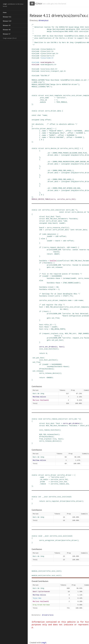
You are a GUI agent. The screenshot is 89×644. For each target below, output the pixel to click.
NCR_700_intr (71, 334)
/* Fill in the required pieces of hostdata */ (61, 274)
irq (46, 329)
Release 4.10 (7, 21)
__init (45, 497)
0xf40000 (78, 131)
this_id (43, 100)
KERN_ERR (57, 250)
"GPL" (48, 87)
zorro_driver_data (53, 111)
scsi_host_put (45, 360)
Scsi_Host (50, 217)
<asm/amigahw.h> (47, 62)
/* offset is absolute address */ (62, 124)
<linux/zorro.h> (47, 56)
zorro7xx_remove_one (52, 419)
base (58, 278)
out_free (55, 318)
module (43, 102)
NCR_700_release (46, 435)
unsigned (35, 120)
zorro (53, 199)
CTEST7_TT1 (68, 296)
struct (41, 96)
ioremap (66, 278)
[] (52, 129)
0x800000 (71, 135)
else (43, 239)
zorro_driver (51, 475)
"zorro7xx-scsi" (58, 477)
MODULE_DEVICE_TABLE (41, 199)
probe (43, 482)
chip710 (52, 289)
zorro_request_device (53, 247)
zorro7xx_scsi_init (57, 497)
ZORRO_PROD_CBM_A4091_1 (63, 171)
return (50, 254)
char (39, 115)
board (55, 223)
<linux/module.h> (48, 49)
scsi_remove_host (47, 430)
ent (73, 230)
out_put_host (57, 340)
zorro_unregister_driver (50, 541)
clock (51, 287)
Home (5, 12)
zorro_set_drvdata (47, 347)
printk (50, 250)
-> (75, 230)
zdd (65, 221)
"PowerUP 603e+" (56, 131)
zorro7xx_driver (64, 475)
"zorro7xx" (61, 98)
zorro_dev (70, 210)
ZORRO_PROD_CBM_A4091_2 (63, 179)
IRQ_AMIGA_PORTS (58, 329)
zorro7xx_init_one (50, 210)
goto (49, 267)
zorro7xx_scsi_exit (58, 536)
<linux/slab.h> (47, 58)
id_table (44, 480)
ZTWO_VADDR (68, 283)
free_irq (43, 439)
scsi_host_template (53, 96)
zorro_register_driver (56, 501)
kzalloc (53, 261)
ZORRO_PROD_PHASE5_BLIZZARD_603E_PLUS (70, 153)
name (45, 115)
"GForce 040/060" (56, 137)
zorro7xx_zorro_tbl (69, 149)
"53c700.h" (45, 76)
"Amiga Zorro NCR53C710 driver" (64, 85)
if (40, 234)
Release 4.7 (7, 34)
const (34, 115)
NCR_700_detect (53, 307)
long (42, 120)
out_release (57, 267)
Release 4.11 (7, 17)
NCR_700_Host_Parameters (57, 219)
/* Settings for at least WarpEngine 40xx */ (60, 294)
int (33, 124)
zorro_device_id (52, 149)
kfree (42, 369)
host (58, 217)
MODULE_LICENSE (38, 87)
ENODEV (50, 378)
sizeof (60, 261)
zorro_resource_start (56, 228)
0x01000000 (56, 276)
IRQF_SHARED (83, 334)
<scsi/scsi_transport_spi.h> (53, 71)
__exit (46, 536)
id (49, 153)
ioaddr (62, 223)
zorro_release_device (49, 373)
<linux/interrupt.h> (49, 54)
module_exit (37, 576)
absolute (39, 124)
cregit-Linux (36, 3)
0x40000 (80, 133)
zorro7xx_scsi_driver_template (53, 301)
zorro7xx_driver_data (41, 129)
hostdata (73, 219)
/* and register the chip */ (52, 305)
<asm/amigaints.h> (48, 65)
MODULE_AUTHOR (38, 80)
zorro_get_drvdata (71, 424)
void (40, 419)
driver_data (53, 155)
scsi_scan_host (46, 349)
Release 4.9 (7, 25)
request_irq (48, 334)
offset (48, 120)
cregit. (44, 643)
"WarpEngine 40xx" (57, 133)
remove (43, 484)
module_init (37, 571)
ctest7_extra (54, 296)
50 (57, 287)
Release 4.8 (7, 30)
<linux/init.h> (47, 51)
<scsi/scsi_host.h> (49, 69)
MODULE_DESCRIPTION (40, 85)
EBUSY (57, 254)
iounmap (50, 367)
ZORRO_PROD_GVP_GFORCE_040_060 (66, 188)
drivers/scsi (44, 20)
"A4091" (52, 135)
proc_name (44, 98)
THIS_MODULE (62, 102)
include (36, 49)
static (35, 96)
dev (65, 309)
